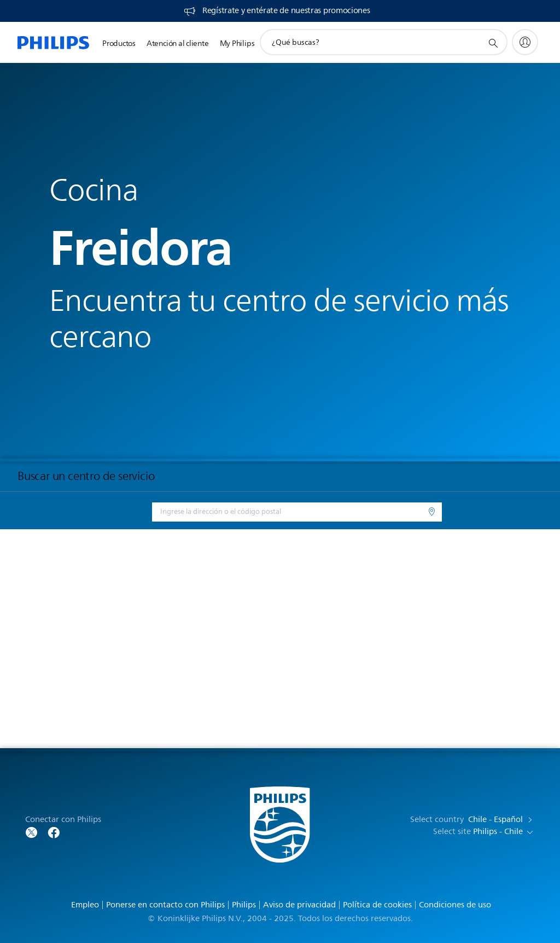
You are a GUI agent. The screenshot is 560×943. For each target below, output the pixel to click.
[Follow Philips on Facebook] (54, 832)
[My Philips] (525, 42)
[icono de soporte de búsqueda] (493, 43)
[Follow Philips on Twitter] (32, 832)
